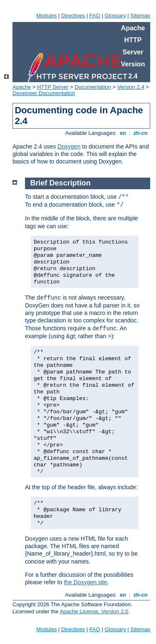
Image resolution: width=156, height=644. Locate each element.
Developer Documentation (44, 93)
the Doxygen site (85, 582)
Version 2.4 (131, 87)
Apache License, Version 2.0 (94, 611)
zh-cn (140, 133)
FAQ (95, 16)
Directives (73, 16)
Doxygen (69, 146)
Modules (46, 16)
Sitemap (140, 16)
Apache (22, 87)
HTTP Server (53, 87)
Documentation (93, 87)
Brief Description (61, 183)
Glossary (115, 16)
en (123, 133)
